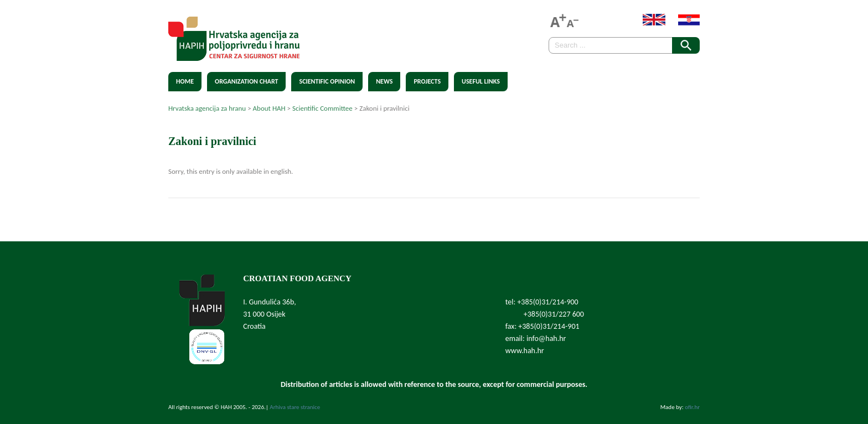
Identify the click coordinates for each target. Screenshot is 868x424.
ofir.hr (692, 407)
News (384, 81)
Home (185, 81)
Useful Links (481, 81)
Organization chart (246, 81)
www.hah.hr (525, 351)
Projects (427, 81)
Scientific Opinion (327, 81)
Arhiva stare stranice (295, 407)
